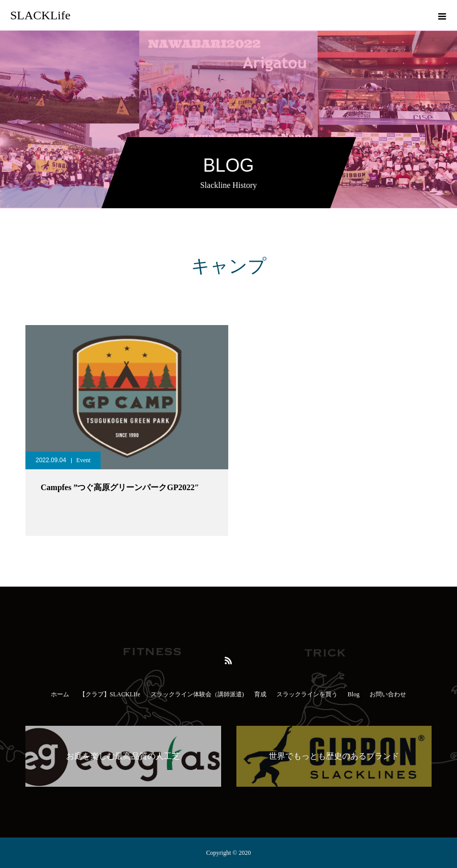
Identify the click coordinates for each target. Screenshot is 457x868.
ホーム (60, 694)
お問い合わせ (388, 694)
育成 (260, 694)
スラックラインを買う (307, 694)
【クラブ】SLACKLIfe (110, 694)
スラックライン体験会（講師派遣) (197, 694)
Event (83, 460)
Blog (354, 694)
